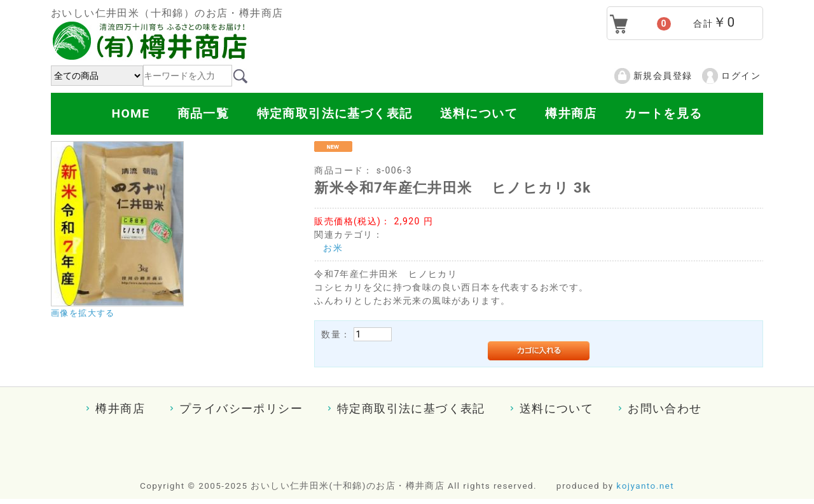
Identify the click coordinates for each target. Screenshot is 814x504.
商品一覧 (203, 113)
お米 (333, 248)
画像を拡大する (83, 313)
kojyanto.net (645, 486)
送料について (479, 113)
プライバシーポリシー (241, 409)
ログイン (741, 76)
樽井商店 (571, 113)
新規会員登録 (663, 76)
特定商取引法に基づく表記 (335, 113)
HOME (130, 113)
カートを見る (663, 113)
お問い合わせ (665, 409)
